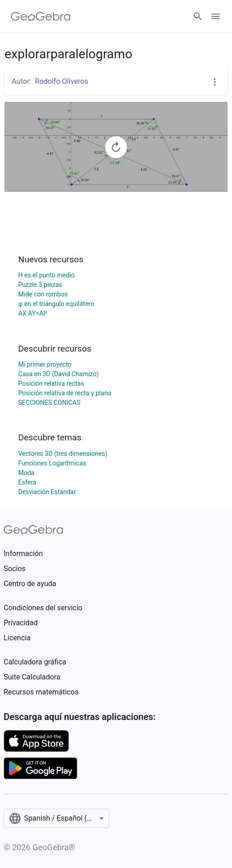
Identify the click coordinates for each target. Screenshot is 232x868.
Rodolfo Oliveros (62, 81)
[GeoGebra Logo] (41, 16)
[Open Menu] (216, 16)
